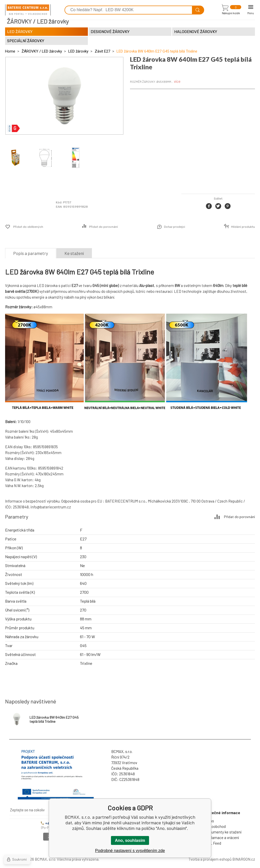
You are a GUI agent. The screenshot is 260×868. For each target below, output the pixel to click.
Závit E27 (102, 51)
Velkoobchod (215, 826)
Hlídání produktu (243, 227)
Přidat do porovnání (103, 227)
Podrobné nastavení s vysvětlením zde (130, 851)
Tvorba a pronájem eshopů (210, 859)
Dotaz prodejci (175, 227)
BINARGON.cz (244, 859)
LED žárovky (78, 51)
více (177, 81)
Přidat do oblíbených (28, 227)
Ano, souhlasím (130, 840)
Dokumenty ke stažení (223, 832)
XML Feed (213, 843)
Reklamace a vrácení (222, 838)
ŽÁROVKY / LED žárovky (42, 51)
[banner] (28, 10)
